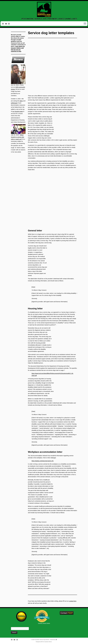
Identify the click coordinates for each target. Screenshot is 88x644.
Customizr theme (48, 642)
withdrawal (14, 103)
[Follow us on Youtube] (7, 24)
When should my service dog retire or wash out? (17, 137)
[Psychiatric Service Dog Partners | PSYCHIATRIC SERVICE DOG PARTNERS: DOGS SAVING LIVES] (44, 9)
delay (21, 101)
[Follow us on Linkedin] (9, 24)
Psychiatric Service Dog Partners (42, 640)
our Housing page (18, 111)
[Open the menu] (85, 24)
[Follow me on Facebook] (4, 24)
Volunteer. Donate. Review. (44, 623)
